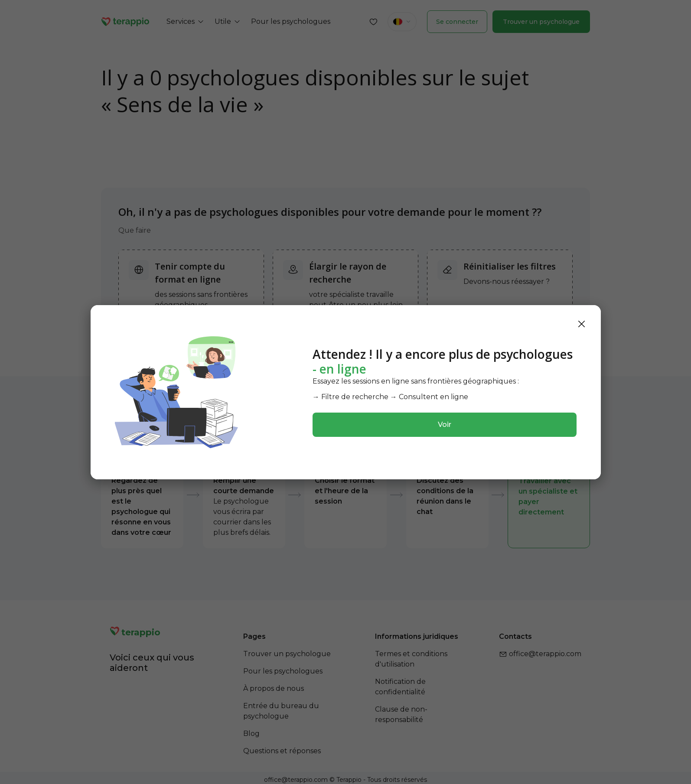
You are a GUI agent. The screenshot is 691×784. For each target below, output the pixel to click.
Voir (445, 425)
